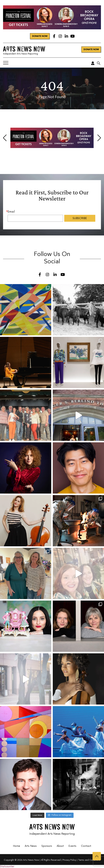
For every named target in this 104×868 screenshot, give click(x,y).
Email (11, 212)
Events (72, 846)
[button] (5, 138)
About (60, 846)
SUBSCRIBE (80, 218)
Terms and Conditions (89, 860)
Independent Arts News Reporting (24, 50)
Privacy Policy (69, 860)
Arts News (31, 846)
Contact (86, 846)
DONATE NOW (40, 36)
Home (17, 846)
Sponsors (47, 846)
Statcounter (7, 866)
